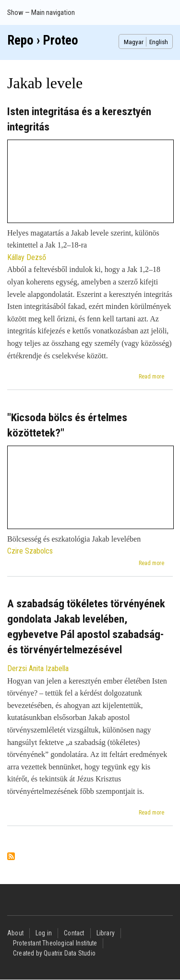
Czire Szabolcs (30, 551)
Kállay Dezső (27, 257)
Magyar (134, 42)
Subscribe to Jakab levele (11, 857)
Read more (151, 377)
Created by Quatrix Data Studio (54, 953)
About (15, 933)
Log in (44, 933)
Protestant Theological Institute (55, 943)
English (159, 42)
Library (106, 933)
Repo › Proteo (43, 40)
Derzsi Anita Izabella (38, 668)
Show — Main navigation (41, 12)
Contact (74, 933)
